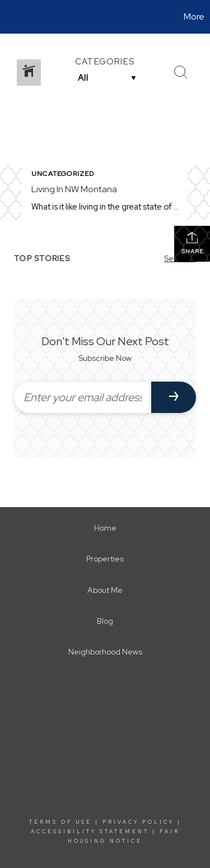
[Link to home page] (10, 17)
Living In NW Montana (74, 189)
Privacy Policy (138, 822)
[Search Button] (181, 72)
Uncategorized (63, 174)
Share (192, 243)
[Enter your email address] (83, 397)
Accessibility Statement (90, 832)
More (194, 17)
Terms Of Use (60, 822)
